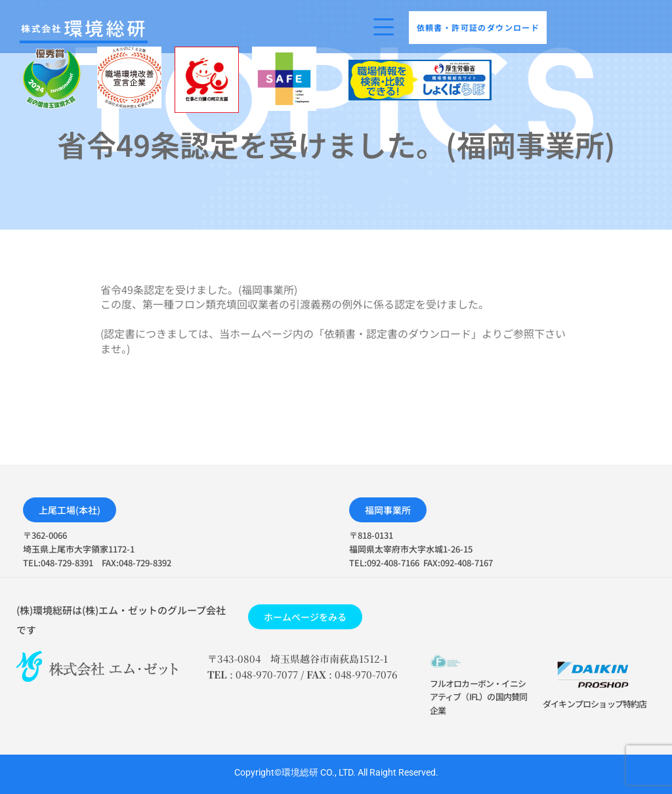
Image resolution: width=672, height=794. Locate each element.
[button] (70, 510)
